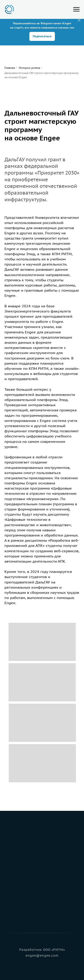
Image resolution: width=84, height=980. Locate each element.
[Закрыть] (79, 20)
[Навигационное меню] (76, 9)
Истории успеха (29, 68)
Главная (10, 68)
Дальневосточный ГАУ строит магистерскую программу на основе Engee (41, 75)
